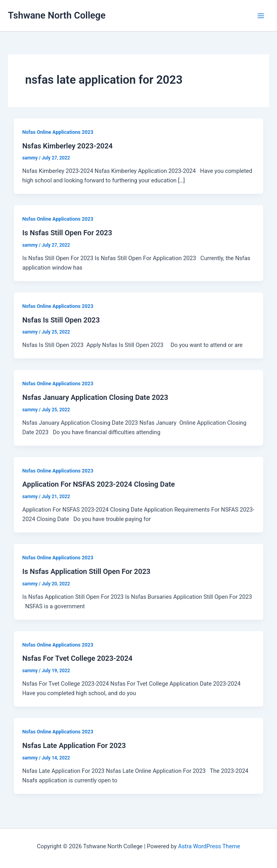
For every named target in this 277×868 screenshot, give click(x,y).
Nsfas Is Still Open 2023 (61, 320)
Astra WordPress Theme (209, 846)
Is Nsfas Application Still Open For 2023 (86, 571)
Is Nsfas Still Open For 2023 (67, 233)
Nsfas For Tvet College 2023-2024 (77, 658)
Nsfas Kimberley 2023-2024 (67, 146)
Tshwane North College (57, 15)
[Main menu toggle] (261, 16)
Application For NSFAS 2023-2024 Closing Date (98, 484)
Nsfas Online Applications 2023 (58, 132)
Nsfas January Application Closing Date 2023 (95, 397)
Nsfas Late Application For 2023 (74, 745)
